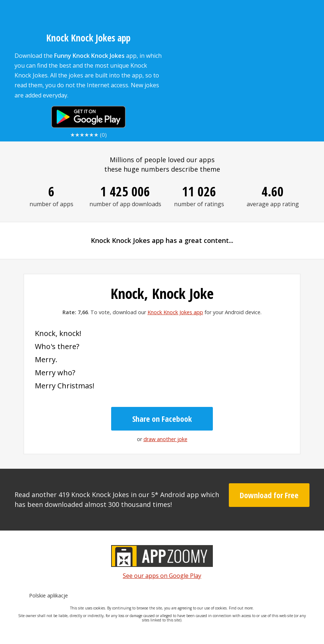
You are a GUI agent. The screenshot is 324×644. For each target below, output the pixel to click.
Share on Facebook (162, 419)
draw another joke (165, 439)
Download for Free (269, 495)
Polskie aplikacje (48, 595)
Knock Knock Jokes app (175, 312)
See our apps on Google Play (162, 576)
